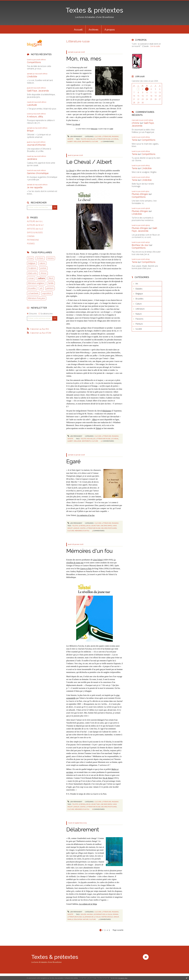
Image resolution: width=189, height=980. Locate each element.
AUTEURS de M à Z (35, 225)
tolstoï (83, 139)
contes (83, 528)
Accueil (78, 30)
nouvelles (91, 139)
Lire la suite (155, 46)
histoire (51, 258)
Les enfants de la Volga (88, 904)
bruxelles (32, 288)
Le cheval (76, 124)
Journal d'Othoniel (36, 145)
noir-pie (78, 281)
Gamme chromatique (38, 173)
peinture (50, 288)
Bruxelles (139, 299)
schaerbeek (33, 293)
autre (75, 173)
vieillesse (77, 142)
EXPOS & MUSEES (35, 233)
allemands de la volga (92, 917)
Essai (30, 258)
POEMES (31, 244)
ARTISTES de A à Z (35, 229)
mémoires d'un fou (82, 531)
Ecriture (40, 258)
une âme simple (106, 526)
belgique (32, 263)
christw (136, 123)
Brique (30, 131)
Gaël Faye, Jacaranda (38, 91)
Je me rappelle (35, 187)
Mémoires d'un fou (89, 551)
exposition (47, 293)
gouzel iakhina (87, 914)
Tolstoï (98, 428)
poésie (43, 268)
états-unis (32, 273)
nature (42, 263)
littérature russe (103, 139)
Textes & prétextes (94, 10)
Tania (134, 140)
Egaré (73, 461)
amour (116, 917)
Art (137, 284)
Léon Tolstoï (98, 560)
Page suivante (118, 930)
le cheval (115, 139)
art (41, 288)
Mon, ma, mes (84, 59)
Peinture (139, 324)
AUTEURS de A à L (35, 221)
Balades (139, 289)
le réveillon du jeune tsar (89, 526)
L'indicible (32, 76)
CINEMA (31, 236)
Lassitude (32, 105)
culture (41, 278)
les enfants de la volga (103, 914)
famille (51, 283)
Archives (93, 30)
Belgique (139, 294)
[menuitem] (78, 29)
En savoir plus (123, 978)
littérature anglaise (36, 283)
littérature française (37, 298)
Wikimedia (94, 129)
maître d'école (107, 917)
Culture (98, 136)
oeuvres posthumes (109, 528)
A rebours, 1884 (35, 117)
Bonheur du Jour (140, 245)
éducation (78, 919)
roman (31, 278)
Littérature (106, 136)
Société (70, 139)
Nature (139, 314)
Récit (51, 278)
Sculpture (32, 268)
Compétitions (34, 62)
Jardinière (32, 159)
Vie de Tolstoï (108, 778)
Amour (44, 273)
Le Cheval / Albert (89, 162)
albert (70, 142)
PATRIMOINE (33, 240)
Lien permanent (75, 136)
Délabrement (83, 830)
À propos (110, 30)
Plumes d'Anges (140, 194)
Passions (115, 136)
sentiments (86, 142)
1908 (111, 129)
